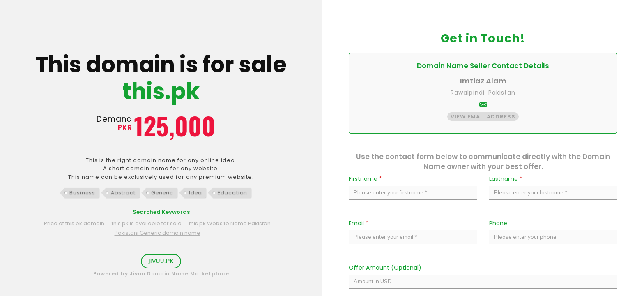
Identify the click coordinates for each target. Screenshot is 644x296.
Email (359, 223)
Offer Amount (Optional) (385, 268)
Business (82, 193)
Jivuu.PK (161, 261)
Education (232, 193)
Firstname (365, 179)
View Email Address (483, 117)
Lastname (506, 179)
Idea (195, 193)
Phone (498, 223)
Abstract (123, 193)
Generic (162, 193)
